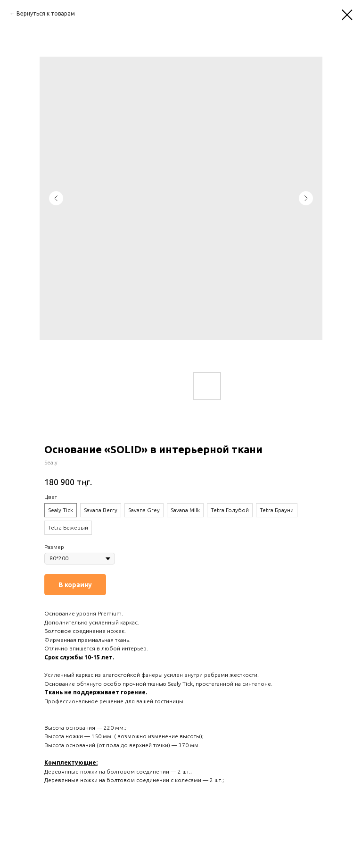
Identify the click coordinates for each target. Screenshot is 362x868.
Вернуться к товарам (46, 13)
